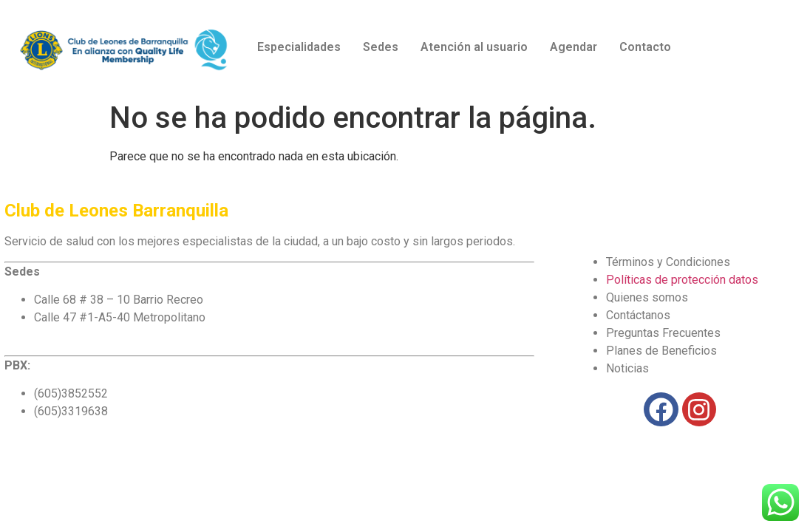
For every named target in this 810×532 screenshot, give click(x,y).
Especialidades (299, 47)
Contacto (645, 47)
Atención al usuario (474, 47)
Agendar (574, 47)
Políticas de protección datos (682, 280)
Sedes (381, 47)
